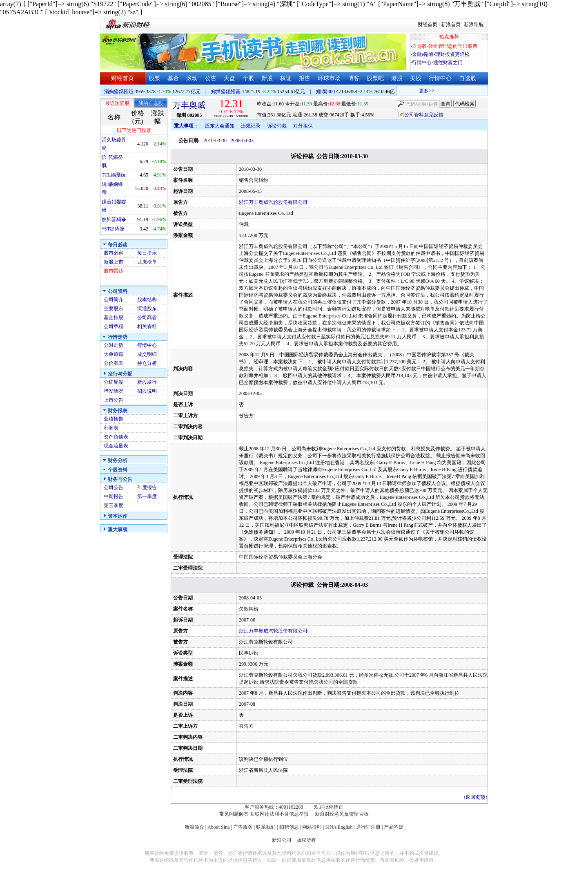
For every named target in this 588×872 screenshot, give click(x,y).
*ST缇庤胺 (113, 229)
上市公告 (114, 400)
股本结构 (147, 300)
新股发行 (147, 382)
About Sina (218, 827)
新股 (267, 78)
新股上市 (114, 262)
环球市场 (329, 78)
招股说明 (147, 391)
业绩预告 (114, 419)
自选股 (468, 78)
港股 (397, 78)
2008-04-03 (242, 141)
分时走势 (114, 345)
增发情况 (114, 391)
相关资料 (147, 326)
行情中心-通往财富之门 (437, 63)
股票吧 (375, 78)
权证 (286, 78)
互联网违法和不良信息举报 (279, 814)
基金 (173, 78)
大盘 (229, 78)
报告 (305, 78)
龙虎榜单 (147, 262)
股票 (154, 78)
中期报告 (114, 496)
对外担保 (303, 126)
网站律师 (312, 827)
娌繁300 (325, 92)
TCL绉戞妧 (114, 175)
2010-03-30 (215, 141)
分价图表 (114, 363)
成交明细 (147, 354)
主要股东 (114, 309)
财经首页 (428, 25)
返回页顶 (475, 797)
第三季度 (114, 505)
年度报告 (147, 487)
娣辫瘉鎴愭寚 (226, 92)
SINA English (339, 827)
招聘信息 (289, 827)
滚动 (192, 78)
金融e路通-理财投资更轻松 (441, 54)
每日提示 (147, 253)
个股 (248, 78)
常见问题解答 (234, 814)
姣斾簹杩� (114, 219)
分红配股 (114, 382)
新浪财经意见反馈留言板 (342, 814)
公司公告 (114, 487)
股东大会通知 (220, 126)
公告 (211, 78)
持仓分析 (147, 363)
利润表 (111, 428)
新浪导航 (474, 25)
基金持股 (114, 317)
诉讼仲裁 (277, 126)
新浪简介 (194, 827)
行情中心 (440, 78)
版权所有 (306, 840)
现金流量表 (116, 446)
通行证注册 (368, 827)
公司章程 (114, 326)
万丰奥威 (189, 105)
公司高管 (147, 317)
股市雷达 (114, 271)
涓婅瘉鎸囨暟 (119, 92)
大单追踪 (114, 354)
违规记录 (251, 126)
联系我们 (266, 827)
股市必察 (114, 253)
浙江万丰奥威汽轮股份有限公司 (273, 202)
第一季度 (147, 496)
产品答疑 (394, 827)
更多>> (450, 91)
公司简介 (114, 300)
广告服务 (243, 827)
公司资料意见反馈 (424, 115)
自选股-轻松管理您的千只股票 (445, 46)
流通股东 (147, 309)
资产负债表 (116, 437)
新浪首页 (451, 25)
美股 (416, 78)
